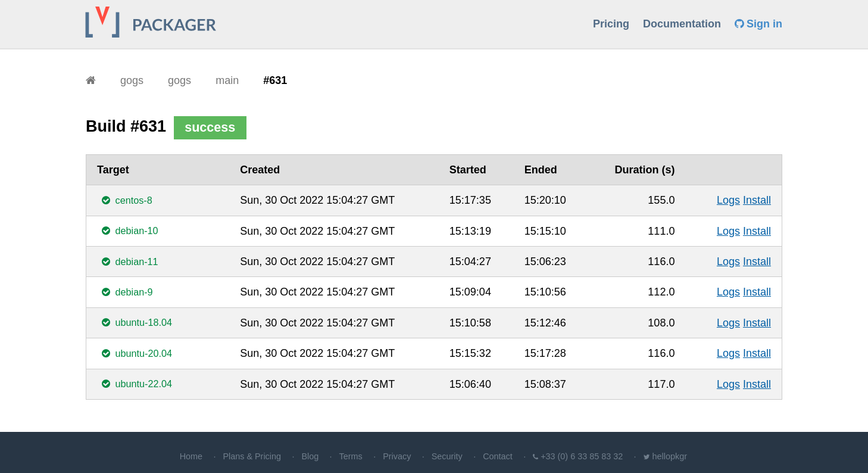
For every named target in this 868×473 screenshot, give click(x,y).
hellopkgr (670, 456)
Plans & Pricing (252, 456)
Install (757, 200)
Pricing (611, 24)
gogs (132, 80)
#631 (275, 80)
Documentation (682, 24)
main (227, 80)
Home (191, 456)
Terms (351, 456)
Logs (728, 200)
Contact (498, 456)
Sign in (758, 24)
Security (447, 456)
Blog (310, 456)
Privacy (397, 456)
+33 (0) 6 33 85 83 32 (582, 456)
